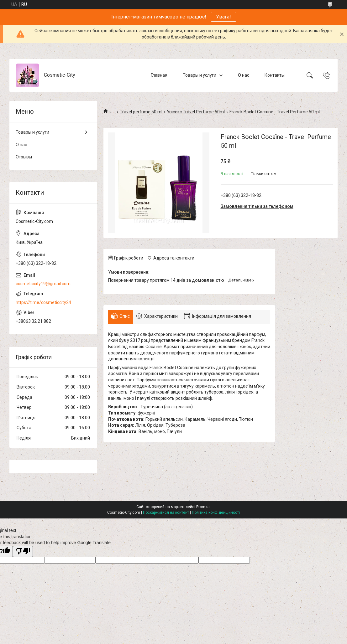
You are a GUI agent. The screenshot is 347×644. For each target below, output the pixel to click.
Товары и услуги (200, 75)
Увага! (223, 17)
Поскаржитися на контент (166, 513)
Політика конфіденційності (216, 513)
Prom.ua (203, 507)
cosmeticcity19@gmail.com (43, 284)
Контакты (275, 75)
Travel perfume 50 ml (141, 112)
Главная (159, 75)
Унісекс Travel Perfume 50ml (196, 112)
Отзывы (24, 157)
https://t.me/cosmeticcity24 (43, 302)
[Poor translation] (23, 551)
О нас (244, 75)
